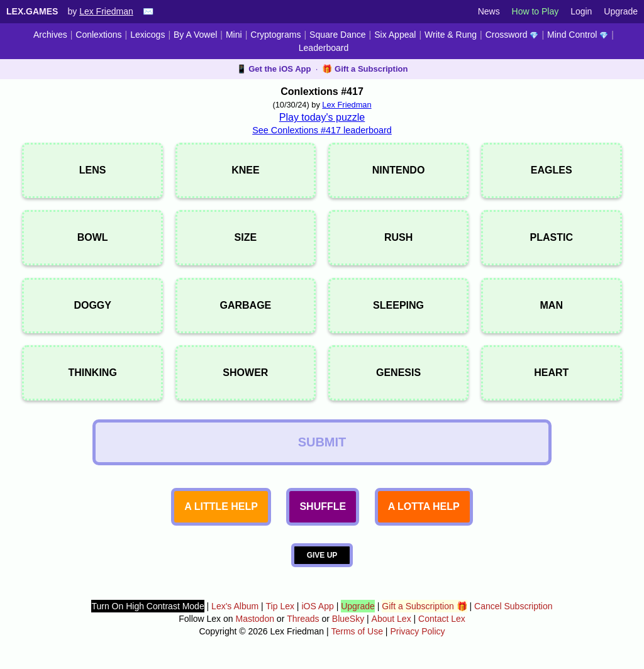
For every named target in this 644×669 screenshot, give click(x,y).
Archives (50, 35)
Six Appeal (395, 35)
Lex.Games (32, 11)
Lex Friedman (106, 11)
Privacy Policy (417, 631)
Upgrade (621, 11)
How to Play (536, 11)
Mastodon (254, 619)
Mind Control (578, 35)
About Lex (391, 619)
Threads (303, 619)
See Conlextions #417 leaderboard (322, 130)
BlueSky (348, 619)
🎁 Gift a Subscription (365, 69)
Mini (234, 35)
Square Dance (338, 35)
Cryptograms (275, 35)
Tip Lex (280, 606)
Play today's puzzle (322, 117)
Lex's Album (235, 606)
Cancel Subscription (514, 606)
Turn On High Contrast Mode (147, 606)
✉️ (148, 11)
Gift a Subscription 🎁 (424, 606)
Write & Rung (451, 35)
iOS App (317, 606)
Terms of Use (357, 631)
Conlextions (98, 35)
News (489, 11)
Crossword (512, 35)
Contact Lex (442, 619)
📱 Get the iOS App (274, 69)
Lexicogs (147, 35)
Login (581, 11)
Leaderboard (324, 48)
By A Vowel (195, 35)
